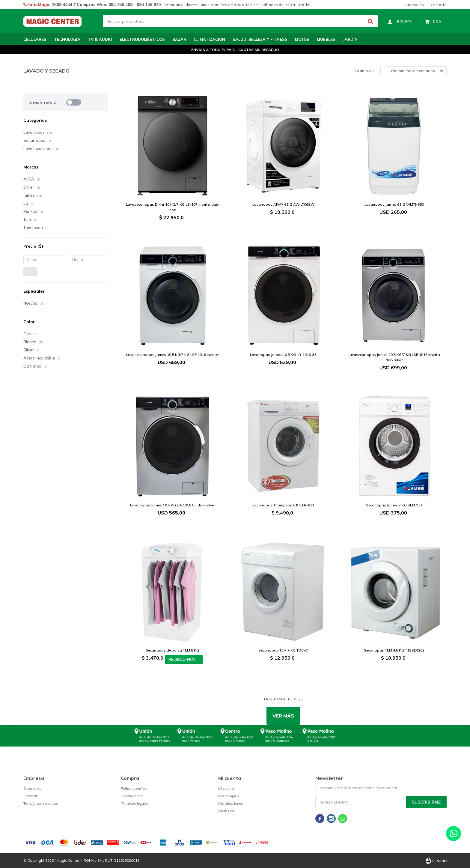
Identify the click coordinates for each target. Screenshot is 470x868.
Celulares (35, 39)
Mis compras (229, 796)
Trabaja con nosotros (41, 803)
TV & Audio (100, 39)
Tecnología (67, 39)
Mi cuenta (226, 788)
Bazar (179, 39)
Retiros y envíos (134, 788)
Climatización (209, 39)
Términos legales (135, 803)
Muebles (326, 39)
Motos (302, 39)
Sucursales (414, 5)
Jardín (350, 39)
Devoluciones (132, 796)
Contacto (439, 5)
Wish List (226, 811)
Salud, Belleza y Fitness (260, 39)
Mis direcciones (231, 803)
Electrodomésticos (142, 39)
